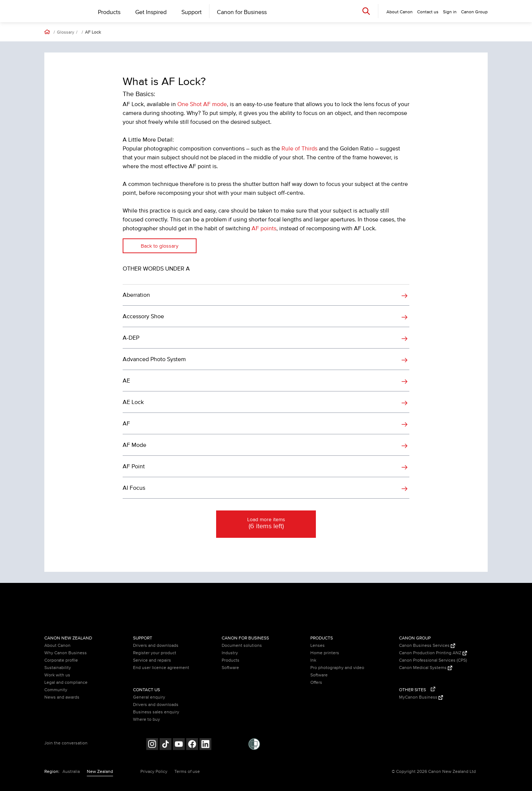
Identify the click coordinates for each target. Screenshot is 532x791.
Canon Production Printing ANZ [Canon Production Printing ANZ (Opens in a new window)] (433, 653)
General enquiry (149, 697)
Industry (230, 653)
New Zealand (100, 772)
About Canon (57, 646)
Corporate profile (61, 660)
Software (230, 668)
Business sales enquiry (156, 712)
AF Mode (134, 445)
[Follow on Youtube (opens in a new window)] (179, 745)
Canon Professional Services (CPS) (433, 660)
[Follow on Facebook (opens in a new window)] (192, 745)
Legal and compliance (66, 683)
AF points (264, 228)
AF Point (134, 466)
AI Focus (134, 488)
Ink (313, 660)
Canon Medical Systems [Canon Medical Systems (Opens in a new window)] (426, 668)
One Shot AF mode (202, 104)
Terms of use (187, 772)
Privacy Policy (154, 772)
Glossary (66, 33)
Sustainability (58, 668)
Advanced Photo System (154, 359)
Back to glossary (160, 246)
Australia (71, 772)
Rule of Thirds (299, 149)
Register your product (155, 653)
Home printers (325, 653)
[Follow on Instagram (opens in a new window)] (152, 745)
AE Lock (133, 402)
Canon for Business (242, 12)
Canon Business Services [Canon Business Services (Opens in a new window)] (427, 646)
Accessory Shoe (143, 316)
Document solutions (242, 646)
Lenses (318, 646)
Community (56, 690)
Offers (316, 683)
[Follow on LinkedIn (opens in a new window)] (205, 745)
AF (126, 424)
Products (109, 12)
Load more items (266, 524)
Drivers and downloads (156, 646)
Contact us (428, 12)
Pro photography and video (337, 668)
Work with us (57, 675)
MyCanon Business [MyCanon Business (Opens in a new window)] (421, 697)
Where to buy (146, 719)
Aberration (136, 295)
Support (192, 12)
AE (126, 381)
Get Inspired (151, 12)
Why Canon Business (66, 653)
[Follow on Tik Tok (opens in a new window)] (166, 745)
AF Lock (93, 33)
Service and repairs (152, 660)
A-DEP (131, 338)
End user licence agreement (161, 668)
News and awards (62, 697)
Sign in (450, 12)
